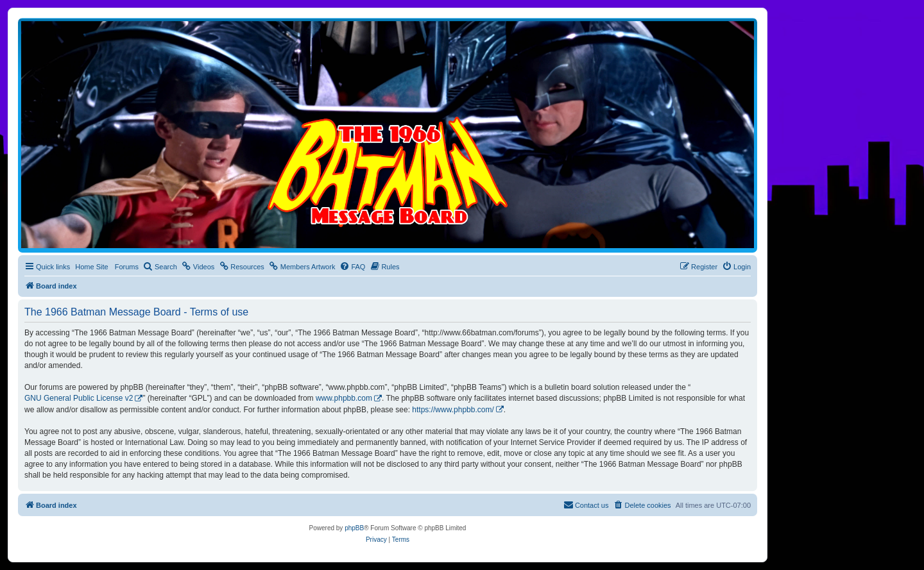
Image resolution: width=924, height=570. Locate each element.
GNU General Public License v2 (79, 398)
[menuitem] (160, 267)
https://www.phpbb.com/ (453, 410)
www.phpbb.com (344, 398)
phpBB (354, 528)
